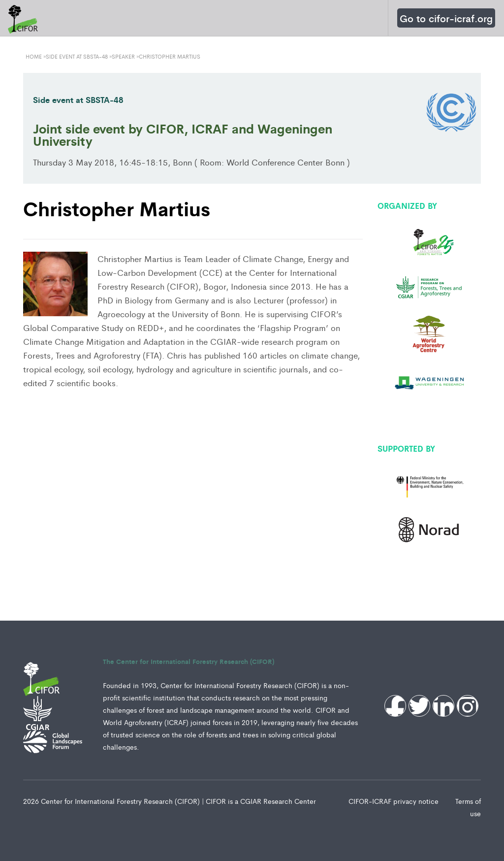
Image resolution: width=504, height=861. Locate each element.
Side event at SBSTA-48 (78, 99)
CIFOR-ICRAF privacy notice (394, 801)
